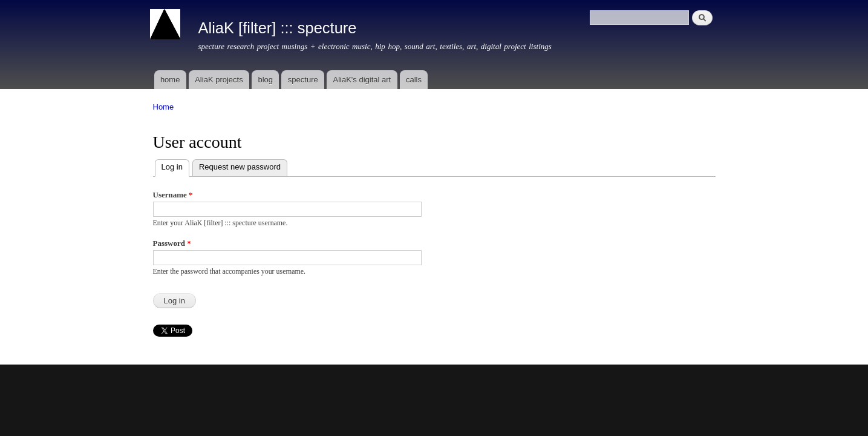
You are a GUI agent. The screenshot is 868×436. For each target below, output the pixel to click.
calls (414, 80)
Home (164, 107)
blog (265, 80)
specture (303, 80)
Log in (175, 166)
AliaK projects (219, 80)
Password (172, 243)
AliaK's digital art (362, 80)
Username (173, 195)
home (170, 80)
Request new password (240, 167)
